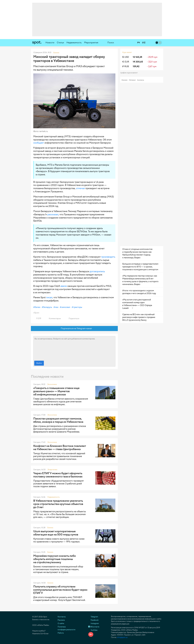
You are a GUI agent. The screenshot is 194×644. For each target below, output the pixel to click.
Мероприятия (91, 43)
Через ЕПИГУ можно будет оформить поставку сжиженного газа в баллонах (58, 475)
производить (108, 257)
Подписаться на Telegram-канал (74, 329)
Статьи (60, 43)
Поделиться (72, 319)
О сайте (61, 623)
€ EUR (126, 62)
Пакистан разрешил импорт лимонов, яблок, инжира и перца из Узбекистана (58, 420)
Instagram (94, 623)
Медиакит (132, 80)
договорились (97, 271)
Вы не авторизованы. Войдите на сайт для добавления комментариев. (74, 348)
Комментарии (53, 319)
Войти (39, 363)
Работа (61, 633)
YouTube (93, 630)
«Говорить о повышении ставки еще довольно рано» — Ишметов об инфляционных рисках (56, 391)
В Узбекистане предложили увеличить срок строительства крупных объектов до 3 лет (58, 504)
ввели (64, 286)
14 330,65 (138, 62)
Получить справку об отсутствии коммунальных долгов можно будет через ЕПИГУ (60, 590)
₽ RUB (126, 66)
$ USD (126, 57)
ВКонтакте (94, 627)
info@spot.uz (122, 637)
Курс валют (127, 52)
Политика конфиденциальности (66, 628)
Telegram (93, 617)
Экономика (52, 384)
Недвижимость (74, 43)
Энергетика (52, 470)
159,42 (136, 66)
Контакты (141, 80)
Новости (50, 43)
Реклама (124, 80)
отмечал (80, 188)
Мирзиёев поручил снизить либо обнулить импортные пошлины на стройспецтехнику (55, 559)
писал (49, 297)
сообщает (39, 143)
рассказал (53, 214)
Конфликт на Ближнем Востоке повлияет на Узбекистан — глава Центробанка (60, 448)
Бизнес (50, 528)
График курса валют (130, 73)
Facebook (93, 620)
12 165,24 (137, 57)
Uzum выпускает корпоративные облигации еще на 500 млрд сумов (56, 533)
